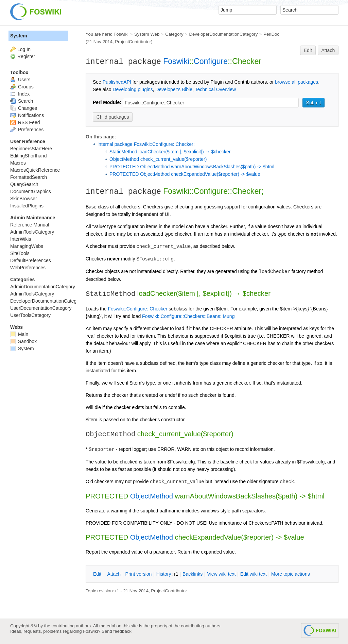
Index (20, 94)
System (19, 36)
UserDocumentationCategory (41, 308)
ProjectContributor (133, 42)
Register (26, 56)
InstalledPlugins (27, 206)
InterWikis (21, 239)
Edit (308, 50)
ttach (114, 574)
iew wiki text (222, 574)
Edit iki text (254, 574)
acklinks (193, 574)
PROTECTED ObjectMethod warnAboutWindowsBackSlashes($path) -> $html (192, 167)
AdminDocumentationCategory (43, 287)
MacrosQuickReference (35, 170)
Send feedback (117, 631)
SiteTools (20, 253)
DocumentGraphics (31, 191)
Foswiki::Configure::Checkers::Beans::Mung (188, 316)
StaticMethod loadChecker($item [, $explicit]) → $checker (170, 152)
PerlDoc (271, 34)
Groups (22, 87)
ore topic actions (291, 574)
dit (98, 574)
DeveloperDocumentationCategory (223, 34)
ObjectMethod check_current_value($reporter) (158, 159)
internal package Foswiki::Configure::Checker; (146, 144)
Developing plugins (133, 89)
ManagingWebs (27, 246)
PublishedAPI (117, 82)
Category (174, 34)
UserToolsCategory (30, 315)
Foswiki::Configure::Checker (137, 309)
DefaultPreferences (31, 260)
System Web (147, 34)
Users (20, 80)
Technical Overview (216, 89)
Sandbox (23, 341)
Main (19, 334)
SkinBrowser (24, 199)
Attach (328, 50)
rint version (139, 574)
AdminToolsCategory (32, 232)
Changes (24, 108)
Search (22, 101)
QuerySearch (24, 184)
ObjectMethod (152, 496)
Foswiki (121, 34)
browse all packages (297, 82)
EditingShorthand (28, 156)
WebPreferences (28, 268)
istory (164, 574)
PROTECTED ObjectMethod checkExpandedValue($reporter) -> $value (185, 174)
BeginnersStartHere (31, 149)
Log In (24, 49)
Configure (211, 61)
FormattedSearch (29, 177)
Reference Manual (30, 225)
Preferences (27, 130)
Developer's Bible (174, 89)
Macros (18, 163)
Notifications (27, 115)
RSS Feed (25, 122)
